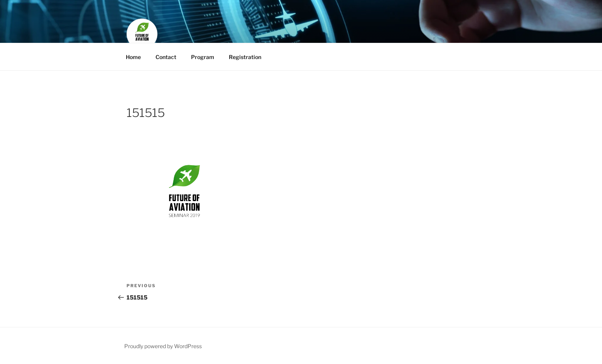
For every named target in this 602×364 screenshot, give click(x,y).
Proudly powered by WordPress (163, 346)
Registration (245, 57)
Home (133, 57)
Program (203, 57)
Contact (166, 57)
